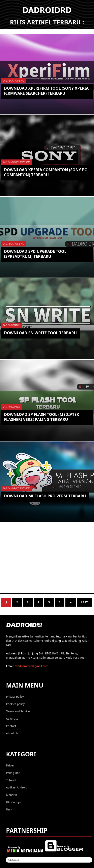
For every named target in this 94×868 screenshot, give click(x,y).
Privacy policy (15, 697)
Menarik (11, 795)
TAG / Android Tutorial (17, 162)
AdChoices (13, 860)
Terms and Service (18, 711)
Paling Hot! (13, 773)
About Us (12, 733)
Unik (9, 809)
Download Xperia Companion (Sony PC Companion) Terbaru (45, 172)
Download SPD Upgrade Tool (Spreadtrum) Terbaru (35, 254)
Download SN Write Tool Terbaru (40, 333)
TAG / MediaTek (11, 325)
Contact (11, 726)
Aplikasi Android (17, 787)
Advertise (12, 719)
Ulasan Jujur (14, 802)
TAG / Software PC (13, 81)
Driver (10, 765)
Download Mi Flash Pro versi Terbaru (45, 496)
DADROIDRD (47, 10)
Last (84, 602)
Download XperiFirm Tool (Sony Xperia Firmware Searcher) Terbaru (46, 91)
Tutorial (11, 780)
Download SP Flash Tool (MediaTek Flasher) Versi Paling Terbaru (42, 417)
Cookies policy (15, 704)
